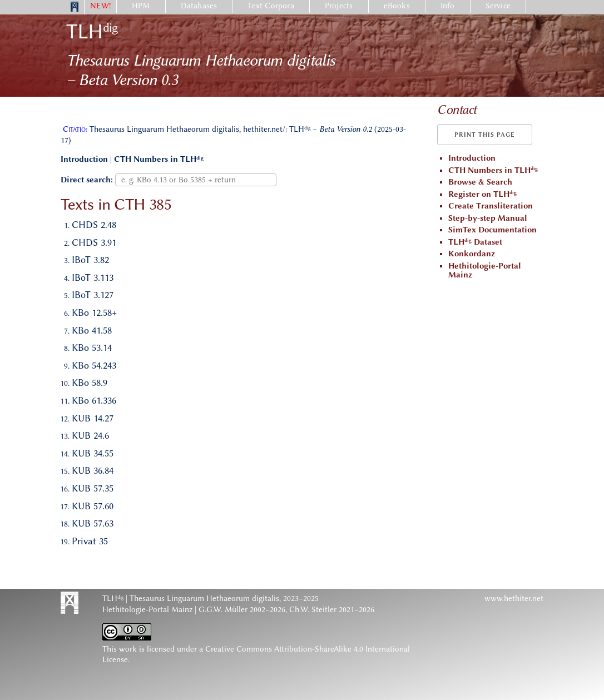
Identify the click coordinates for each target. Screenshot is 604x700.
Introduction (84, 159)
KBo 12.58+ (94, 312)
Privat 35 (90, 541)
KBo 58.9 (90, 383)
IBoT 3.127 (93, 295)
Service (498, 6)
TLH (92, 31)
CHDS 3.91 (94, 242)
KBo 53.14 (92, 347)
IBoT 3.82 (90, 260)
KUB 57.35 (93, 488)
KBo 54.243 (94, 365)
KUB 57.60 (93, 506)
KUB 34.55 (93, 453)
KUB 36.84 (93, 470)
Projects (339, 6)
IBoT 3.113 (93, 277)
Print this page (485, 135)
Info (448, 6)
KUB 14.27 (93, 418)
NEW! (100, 6)
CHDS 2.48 (94, 225)
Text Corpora (271, 6)
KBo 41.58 (92, 330)
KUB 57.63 (93, 523)
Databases (199, 6)
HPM (141, 6)
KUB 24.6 (90, 435)
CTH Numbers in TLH (159, 159)
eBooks (397, 6)
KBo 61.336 (94, 400)
